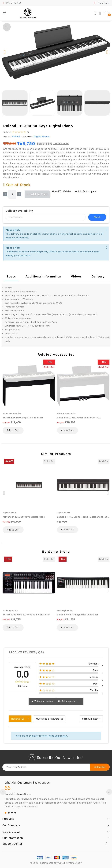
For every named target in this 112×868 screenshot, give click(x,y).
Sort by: (86, 719)
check (97, 217)
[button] (96, 13)
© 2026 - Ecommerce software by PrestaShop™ (56, 863)
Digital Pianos (42, 137)
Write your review (42, 701)
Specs (11, 276)
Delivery (98, 276)
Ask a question (68, 701)
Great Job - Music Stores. (18, 794)
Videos (76, 276)
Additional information (43, 276)
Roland (16, 137)
